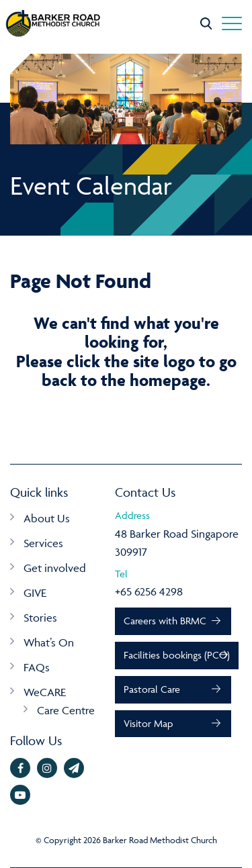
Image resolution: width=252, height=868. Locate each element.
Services (43, 543)
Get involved (55, 568)
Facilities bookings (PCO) (177, 655)
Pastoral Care (152, 689)
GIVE (35, 593)
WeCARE (45, 692)
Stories (40, 618)
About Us (47, 518)
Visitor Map (148, 723)
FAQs (37, 667)
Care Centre (66, 710)
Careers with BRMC (165, 621)
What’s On (49, 642)
